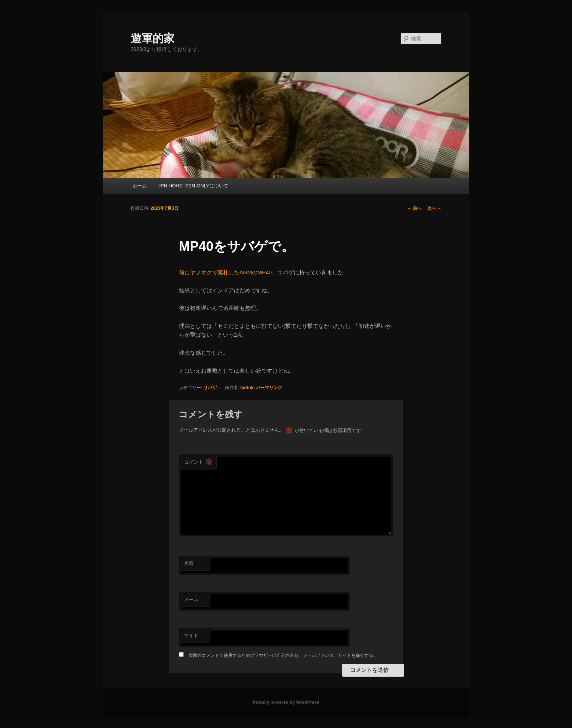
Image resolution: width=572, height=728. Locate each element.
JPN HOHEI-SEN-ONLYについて (193, 186)
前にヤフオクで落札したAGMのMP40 (225, 272)
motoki (247, 388)
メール (191, 599)
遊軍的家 (153, 38)
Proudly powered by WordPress (286, 702)
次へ (434, 208)
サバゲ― (212, 388)
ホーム (140, 186)
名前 (189, 563)
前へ (414, 208)
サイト (191, 635)
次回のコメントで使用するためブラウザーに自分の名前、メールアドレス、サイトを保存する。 (283, 655)
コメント (198, 462)
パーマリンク (269, 388)
